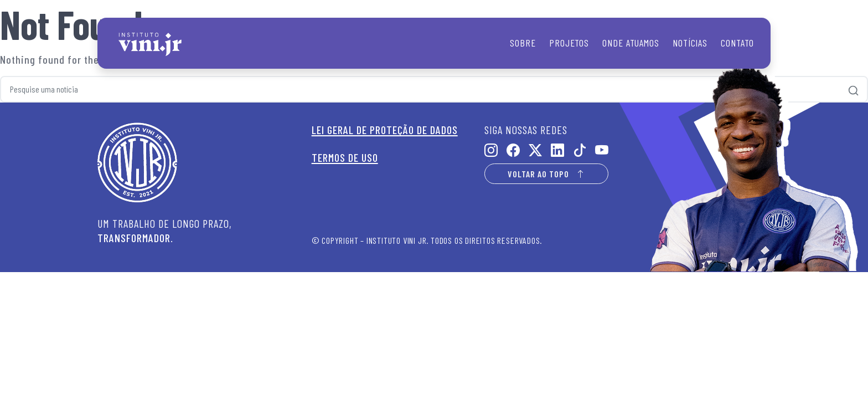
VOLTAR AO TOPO (546, 174)
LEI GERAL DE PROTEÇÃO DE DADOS (385, 130)
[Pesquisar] (854, 89)
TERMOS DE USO (345, 157)
